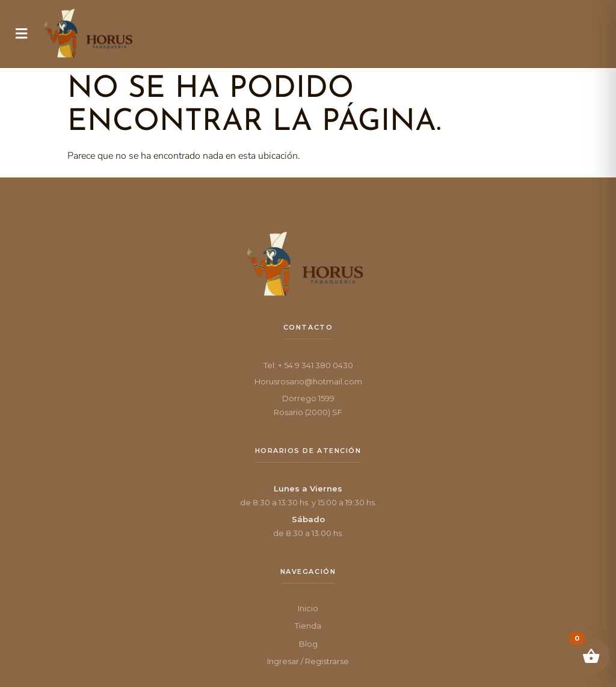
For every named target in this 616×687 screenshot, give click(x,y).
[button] (21, 34)
